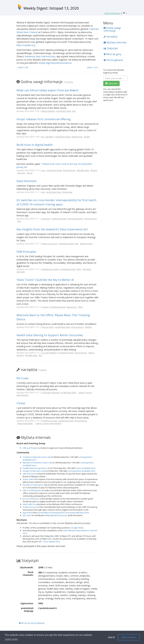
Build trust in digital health (35, 145)
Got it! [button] (111, 637)
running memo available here (81, 471)
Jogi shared (28, 513)
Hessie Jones (48, 327)
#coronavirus (69, 170)
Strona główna (113, 60)
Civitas (21, 403)
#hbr (80, 307)
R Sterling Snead (49, 421)
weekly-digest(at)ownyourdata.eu (55, 63)
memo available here (86, 468)
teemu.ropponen (50, 244)
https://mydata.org (26, 45)
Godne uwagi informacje (112, 29)
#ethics (89, 327)
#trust (30, 173)
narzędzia (110, 37)
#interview (67, 192)
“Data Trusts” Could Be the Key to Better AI (45, 280)
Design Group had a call (34, 471)
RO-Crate (23, 378)
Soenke (45, 307)
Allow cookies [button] (129, 637)
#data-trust (72, 307)
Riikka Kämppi (48, 111)
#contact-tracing (75, 219)
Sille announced (30, 474)
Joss (44, 170)
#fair (79, 269)
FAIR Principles (26, 252)
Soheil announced (31, 507)
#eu (19, 221)
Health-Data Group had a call (36, 468)
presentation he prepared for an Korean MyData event (63, 513)
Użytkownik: (27, 567)
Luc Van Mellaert (49, 353)
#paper (94, 170)
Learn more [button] (11, 639)
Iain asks (27, 515)
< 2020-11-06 (22, 67)
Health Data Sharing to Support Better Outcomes (50, 335)
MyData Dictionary (59, 515)
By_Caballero (48, 137)
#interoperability (25, 423)
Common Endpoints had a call (37, 457)
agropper (46, 219)
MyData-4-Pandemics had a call (37, 463)
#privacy (21, 173)
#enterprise (77, 137)
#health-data (83, 170)
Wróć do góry (112, 54)
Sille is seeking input (32, 490)
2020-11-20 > (93, 67)
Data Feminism (27, 181)
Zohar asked (29, 479)
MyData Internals (115, 42)
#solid (87, 137)
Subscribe (111, 83)
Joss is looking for (31, 499)
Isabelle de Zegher (50, 269)
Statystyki (111, 48)
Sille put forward (30, 448)
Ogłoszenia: (27, 603)
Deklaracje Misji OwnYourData (40, 56)
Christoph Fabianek (51, 393)
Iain (43, 192)
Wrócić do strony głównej (32, 623)
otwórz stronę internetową (48, 423)
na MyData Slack (64, 111)
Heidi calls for (29, 504)
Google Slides (77, 528)
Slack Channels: (28, 574)
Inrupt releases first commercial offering (44, 119)
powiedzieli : (27, 610)
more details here (52, 542)
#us (74, 111)
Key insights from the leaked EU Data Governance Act (52, 229)
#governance (86, 244)
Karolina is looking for (33, 485)
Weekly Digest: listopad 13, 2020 (51, 8)
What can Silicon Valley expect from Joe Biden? (47, 90)
